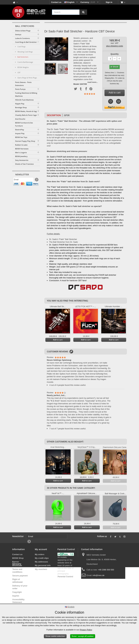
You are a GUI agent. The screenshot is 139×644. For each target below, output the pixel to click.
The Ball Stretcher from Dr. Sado (64, 242)
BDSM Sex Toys (21, 137)
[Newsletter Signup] (36, 180)
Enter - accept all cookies (83, 636)
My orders (40, 554)
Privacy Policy (86, 630)
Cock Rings (21, 47)
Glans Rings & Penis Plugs (27, 78)
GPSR (67, 115)
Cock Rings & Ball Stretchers (26, 42)
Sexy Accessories (22, 160)
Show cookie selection (55, 636)
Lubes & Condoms (22, 38)
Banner (16, 562)
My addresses (41, 562)
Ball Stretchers (23, 57)
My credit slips (42, 558)
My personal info (43, 565)
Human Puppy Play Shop (25, 141)
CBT (19, 72)
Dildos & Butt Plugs (23, 31)
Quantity (115, 54)
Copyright (17, 592)
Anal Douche (20, 119)
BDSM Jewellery (21, 156)
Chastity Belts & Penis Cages (26, 115)
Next (66, 69)
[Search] (83, 12)
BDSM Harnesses (22, 149)
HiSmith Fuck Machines (24, 100)
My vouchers (41, 569)
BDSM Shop (18, 558)
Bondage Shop (21, 107)
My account (41, 549)
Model (76, 84)
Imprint (16, 596)
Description (54, 115)
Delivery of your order (20, 587)
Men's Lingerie (21, 152)
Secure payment (20, 576)
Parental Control (65, 576)
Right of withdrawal (17, 581)
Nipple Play (20, 104)
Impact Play (20, 133)
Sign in (109, 2)
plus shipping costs (115, 46)
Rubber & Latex (21, 145)
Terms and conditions (17, 570)
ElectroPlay (20, 130)
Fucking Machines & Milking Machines (26, 94)
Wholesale (17, 565)
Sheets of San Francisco (24, 164)
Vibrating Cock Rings (25, 52)
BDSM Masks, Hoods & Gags (26, 111)
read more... (93, 82)
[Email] (23, 180)
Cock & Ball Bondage (25, 62)
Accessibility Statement (18, 601)
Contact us (56, 2)
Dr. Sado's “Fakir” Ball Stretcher (63, 239)
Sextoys (18, 34)
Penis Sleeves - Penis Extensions (23, 84)
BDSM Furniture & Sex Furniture (24, 124)
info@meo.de (99, 575)
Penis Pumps (20, 89)
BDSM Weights (23, 67)
